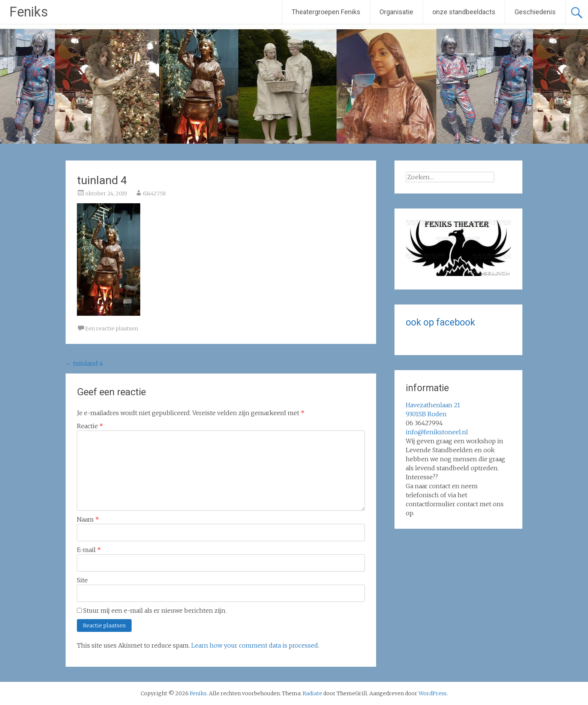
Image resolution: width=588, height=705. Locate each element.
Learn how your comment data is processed (255, 645)
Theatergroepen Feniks (326, 12)
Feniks (29, 12)
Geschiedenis (535, 12)
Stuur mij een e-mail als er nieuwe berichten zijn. (155, 610)
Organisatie (396, 12)
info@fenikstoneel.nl (437, 432)
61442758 (154, 193)
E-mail (89, 550)
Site (82, 580)
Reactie (90, 426)
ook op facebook (440, 322)
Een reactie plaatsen (112, 328)
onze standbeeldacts (464, 12)
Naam (88, 519)
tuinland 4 (84, 363)
